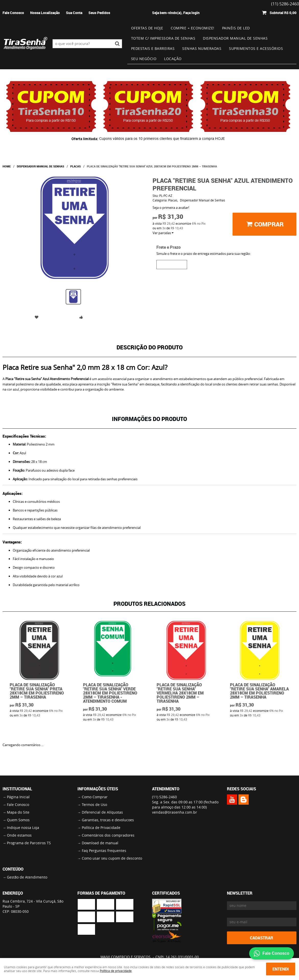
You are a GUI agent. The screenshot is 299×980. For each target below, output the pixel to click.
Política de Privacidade (101, 828)
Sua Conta (74, 13)
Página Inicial (18, 797)
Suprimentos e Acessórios (256, 48)
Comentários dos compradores (108, 835)
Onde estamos (19, 835)
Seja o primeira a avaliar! (171, 208)
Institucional (17, 789)
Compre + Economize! (193, 28)
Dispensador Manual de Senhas (235, 38)
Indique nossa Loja (23, 828)
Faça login (191, 13)
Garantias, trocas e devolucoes (108, 820)
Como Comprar (95, 797)
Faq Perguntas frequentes (104, 851)
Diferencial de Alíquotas (102, 812)
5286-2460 (164, 797)
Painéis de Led (236, 28)
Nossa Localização (45, 13)
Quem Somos (18, 820)
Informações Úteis (98, 789)
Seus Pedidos (99, 13)
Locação (173, 59)
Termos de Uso (94, 805)
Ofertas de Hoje (147, 28)
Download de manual (100, 843)
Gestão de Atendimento (27, 877)
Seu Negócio (144, 59)
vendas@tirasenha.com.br (175, 812)
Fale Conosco (13, 13)
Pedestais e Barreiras (153, 48)
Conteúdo (13, 869)
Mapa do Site (18, 812)
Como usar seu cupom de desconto (112, 858)
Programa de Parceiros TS (29, 843)
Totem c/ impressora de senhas (163, 38)
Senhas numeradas (202, 48)
